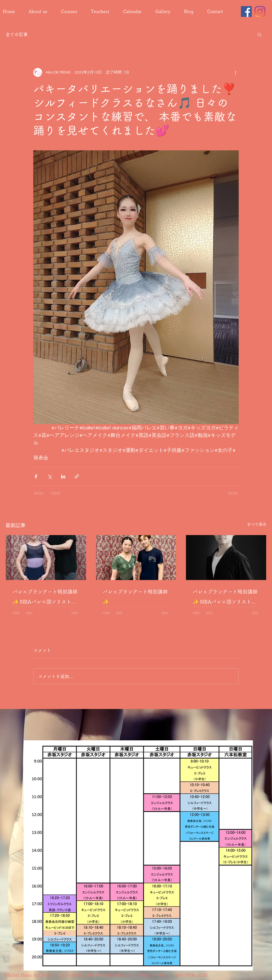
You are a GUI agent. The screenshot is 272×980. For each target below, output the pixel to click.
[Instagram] (260, 12)
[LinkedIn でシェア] (63, 476)
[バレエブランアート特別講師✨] (136, 558)
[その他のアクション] (235, 72)
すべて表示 (257, 525)
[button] (259, 34)
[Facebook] (246, 12)
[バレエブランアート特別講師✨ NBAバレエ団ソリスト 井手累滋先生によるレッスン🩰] (46, 558)
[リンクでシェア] (77, 476)
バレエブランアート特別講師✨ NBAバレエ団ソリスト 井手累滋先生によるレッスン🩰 (45, 598)
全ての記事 (17, 34)
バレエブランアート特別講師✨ (135, 597)
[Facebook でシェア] (36, 476)
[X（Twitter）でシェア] (50, 476)
